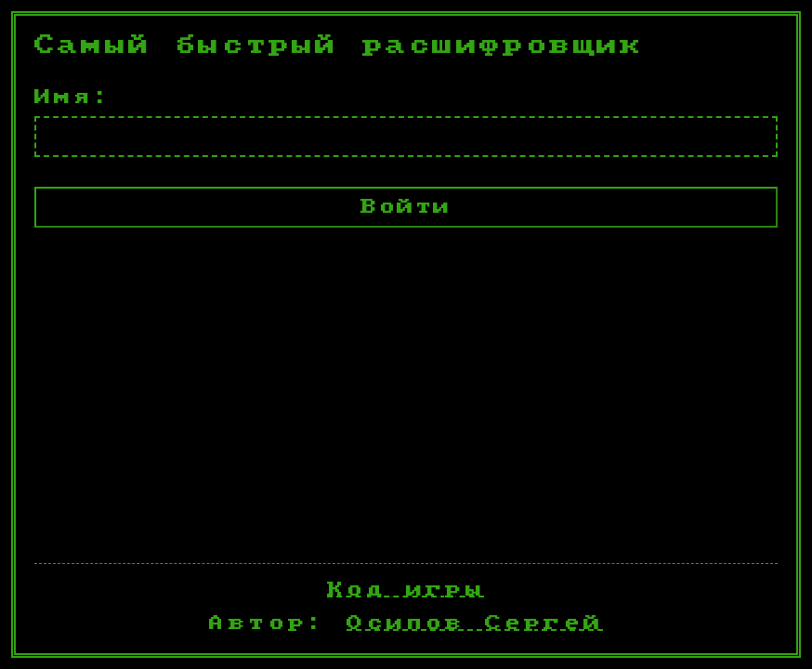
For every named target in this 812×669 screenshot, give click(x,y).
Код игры (406, 590)
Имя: (74, 97)
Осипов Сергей (475, 623)
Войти (406, 207)
